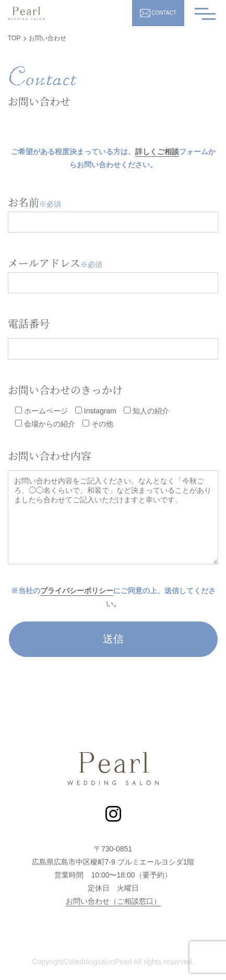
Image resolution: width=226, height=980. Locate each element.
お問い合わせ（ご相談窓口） (113, 901)
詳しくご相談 (157, 152)
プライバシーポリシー (77, 591)
